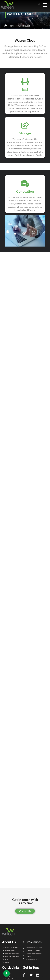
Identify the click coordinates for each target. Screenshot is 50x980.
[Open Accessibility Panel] (7, 973)
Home (12, 26)
